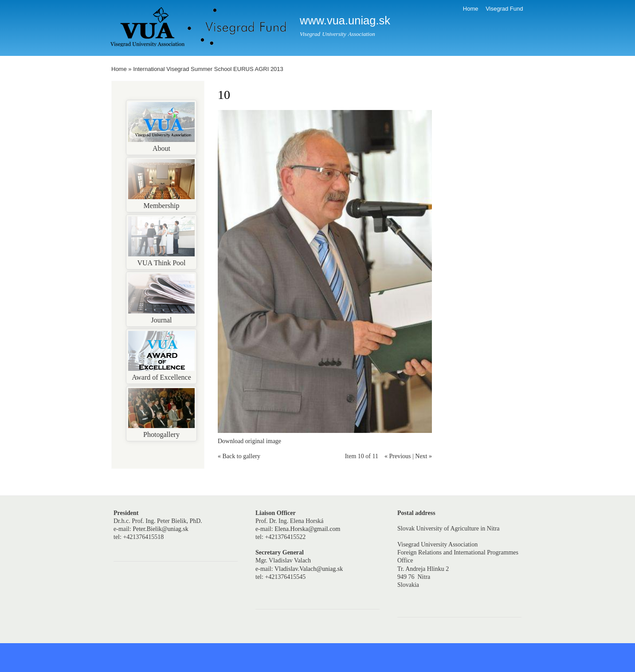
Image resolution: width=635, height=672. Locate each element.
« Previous (398, 456)
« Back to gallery (239, 456)
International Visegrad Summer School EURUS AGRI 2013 (208, 69)
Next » (423, 456)
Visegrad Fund (504, 9)
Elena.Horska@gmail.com (307, 529)
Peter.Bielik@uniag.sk (161, 529)
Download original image (249, 441)
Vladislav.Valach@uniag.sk (309, 569)
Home (471, 9)
